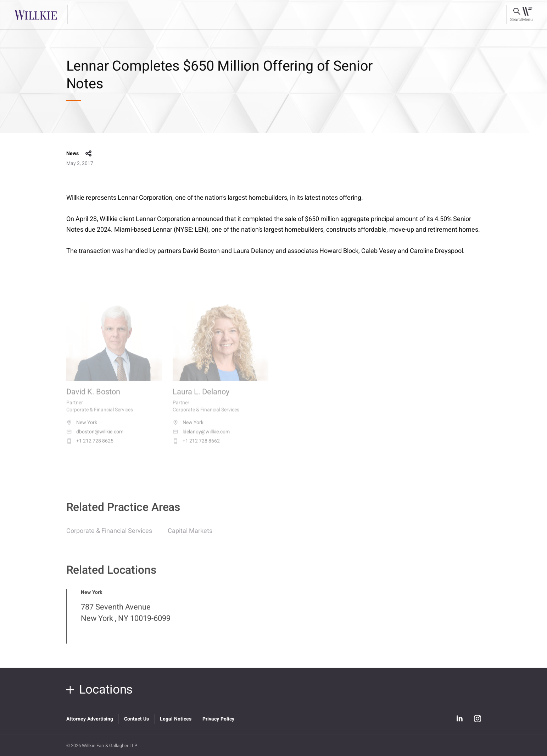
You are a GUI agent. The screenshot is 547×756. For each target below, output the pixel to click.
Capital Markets (190, 536)
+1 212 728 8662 (196, 447)
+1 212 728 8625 (90, 447)
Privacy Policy (218, 719)
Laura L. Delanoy (201, 398)
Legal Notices (176, 719)
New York (82, 428)
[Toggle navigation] (527, 15)
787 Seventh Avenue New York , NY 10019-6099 (126, 617)
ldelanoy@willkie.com (201, 437)
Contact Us (136, 719)
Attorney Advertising (90, 719)
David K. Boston (93, 398)
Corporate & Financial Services (109, 536)
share (89, 154)
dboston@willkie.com (95, 437)
